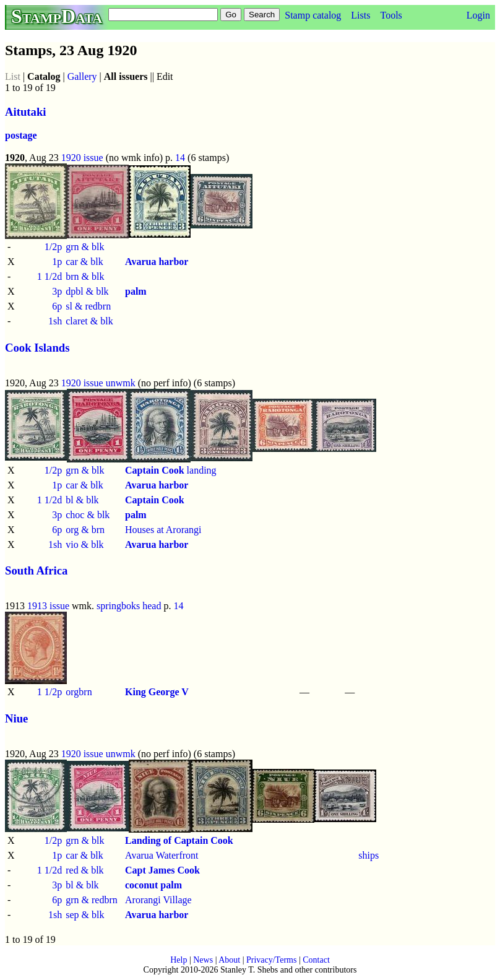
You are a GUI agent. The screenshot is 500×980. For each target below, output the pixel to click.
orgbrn (79, 692)
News (203, 960)
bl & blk (82, 500)
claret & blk (89, 321)
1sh (55, 321)
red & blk (84, 870)
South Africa (36, 570)
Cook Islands (37, 348)
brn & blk (85, 276)
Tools (391, 15)
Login (478, 15)
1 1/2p (50, 692)
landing (171, 470)
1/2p (53, 247)
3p (57, 291)
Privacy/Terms (271, 960)
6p (57, 306)
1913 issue (48, 606)
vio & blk (84, 544)
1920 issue (82, 158)
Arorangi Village (158, 900)
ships (369, 855)
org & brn (85, 530)
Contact (316, 960)
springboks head (129, 606)
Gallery (82, 76)
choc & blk (88, 515)
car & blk (84, 262)
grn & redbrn (92, 900)
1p (57, 262)
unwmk (121, 383)
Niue (16, 718)
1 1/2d (50, 276)
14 (180, 158)
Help (179, 960)
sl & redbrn (88, 306)
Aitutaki (26, 112)
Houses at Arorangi (163, 530)
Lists (360, 15)
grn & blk (85, 247)
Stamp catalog (313, 15)
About (229, 960)
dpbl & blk (87, 291)
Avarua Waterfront (162, 855)
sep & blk (85, 915)
